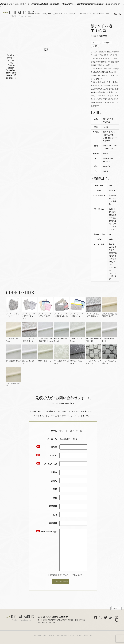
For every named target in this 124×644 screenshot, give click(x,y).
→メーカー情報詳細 (113, 276)
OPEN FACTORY (88, 13)
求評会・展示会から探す (52, 13)
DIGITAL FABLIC (22, 13)
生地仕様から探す (33, 13)
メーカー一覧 (70, 13)
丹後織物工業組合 (104, 13)
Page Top (116, 608)
